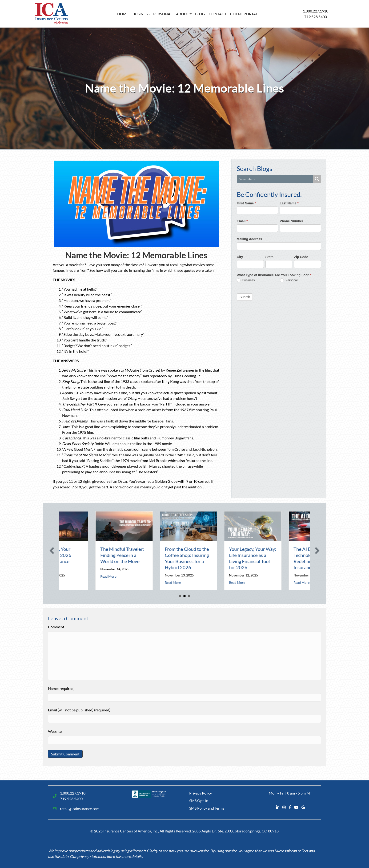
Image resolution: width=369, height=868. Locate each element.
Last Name (289, 203)
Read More (87, 582)
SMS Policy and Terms (207, 808)
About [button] (182, 14)
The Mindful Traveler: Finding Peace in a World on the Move (165, 555)
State (269, 257)
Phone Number (292, 221)
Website (55, 731)
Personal (163, 14)
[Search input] (275, 179)
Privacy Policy (201, 793)
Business (141, 14)
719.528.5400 (316, 17)
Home (123, 14)
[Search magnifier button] (317, 179)
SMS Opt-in (199, 801)
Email (242, 221)
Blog (200, 14)
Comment (56, 627)
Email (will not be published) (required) (79, 710)
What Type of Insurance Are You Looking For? (274, 275)
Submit (245, 297)
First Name (246, 203)
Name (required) (61, 688)
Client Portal (244, 14)
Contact (218, 14)
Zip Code (301, 257)
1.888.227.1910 (316, 11)
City (240, 257)
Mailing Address (249, 239)
